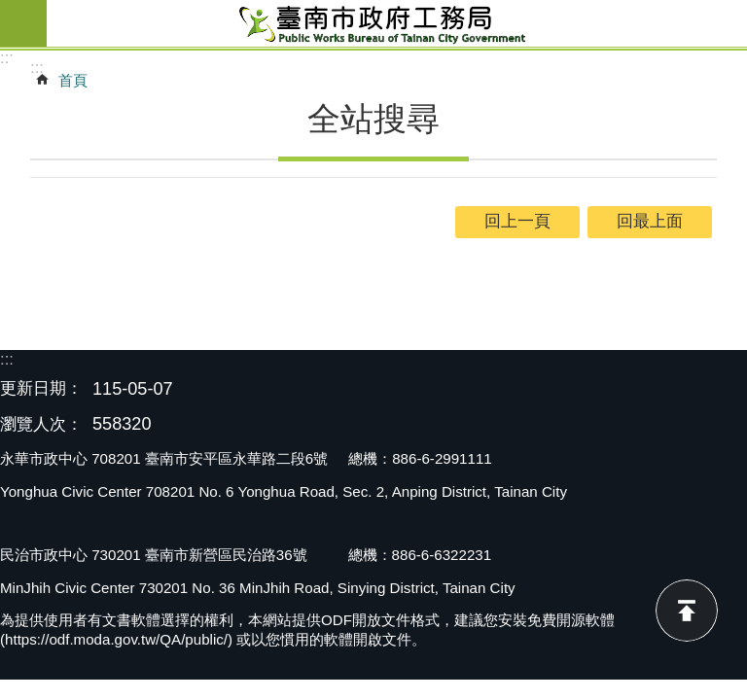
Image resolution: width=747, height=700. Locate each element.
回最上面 (687, 611)
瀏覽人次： (41, 425)
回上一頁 (517, 221)
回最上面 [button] (650, 221)
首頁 (73, 80)
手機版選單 (23, 23)
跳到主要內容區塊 (10, 10)
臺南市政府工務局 (397, 23)
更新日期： (41, 388)
